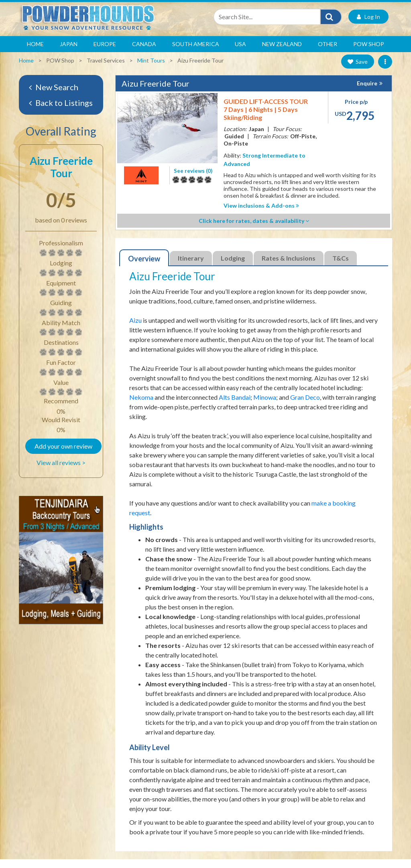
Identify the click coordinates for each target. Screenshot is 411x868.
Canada (144, 53)
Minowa (265, 406)
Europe (105, 53)
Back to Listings (61, 111)
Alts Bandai (235, 406)
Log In (368, 25)
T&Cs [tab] (341, 267)
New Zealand (282, 53)
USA (240, 53)
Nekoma (141, 406)
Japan (69, 53)
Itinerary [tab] (191, 267)
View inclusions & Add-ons (261, 214)
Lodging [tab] (233, 267)
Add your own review (63, 455)
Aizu (135, 329)
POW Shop (369, 53)
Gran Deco (305, 406)
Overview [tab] (144, 267)
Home (35, 53)
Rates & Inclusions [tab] (289, 267)
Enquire (367, 92)
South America (196, 53)
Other (328, 53)
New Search (54, 96)
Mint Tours (151, 69)
